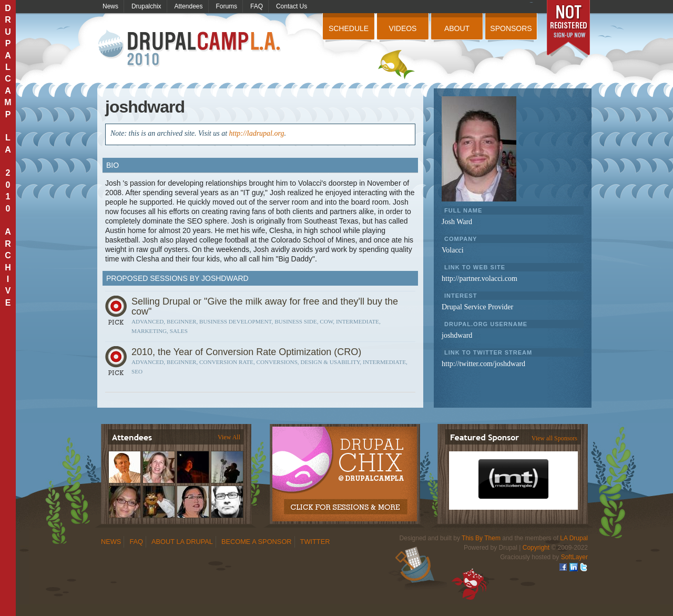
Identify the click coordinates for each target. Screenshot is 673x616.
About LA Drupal (182, 542)
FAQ (257, 6)
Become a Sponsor (257, 542)
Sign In (117, 314)
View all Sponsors (554, 438)
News (110, 6)
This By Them (481, 538)
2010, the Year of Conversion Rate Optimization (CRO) (246, 352)
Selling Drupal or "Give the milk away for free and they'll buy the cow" (265, 306)
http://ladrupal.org (257, 133)
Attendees (189, 6)
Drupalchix (146, 6)
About (457, 28)
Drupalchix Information (344, 468)
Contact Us (292, 6)
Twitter (315, 542)
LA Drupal (574, 538)
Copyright (536, 548)
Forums (226, 6)
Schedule (349, 28)
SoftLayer (574, 557)
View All (229, 437)
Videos (403, 28)
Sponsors (511, 28)
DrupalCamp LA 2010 (191, 49)
